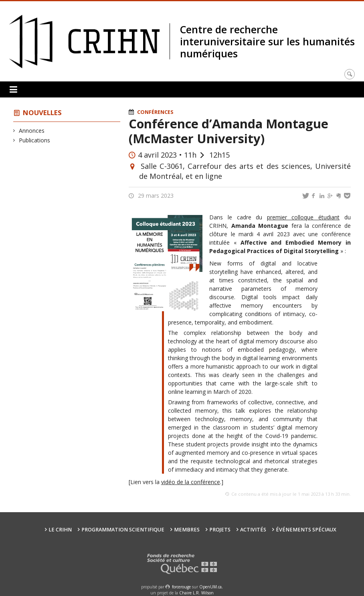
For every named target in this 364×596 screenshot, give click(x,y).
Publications (35, 140)
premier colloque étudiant (303, 217)
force (181, 587)
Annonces (32, 131)
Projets (220, 530)
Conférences (155, 112)
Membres (187, 530)
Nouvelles (42, 113)
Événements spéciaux (306, 530)
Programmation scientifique (123, 530)
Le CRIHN (60, 530)
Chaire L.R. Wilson (196, 593)
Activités (253, 530)
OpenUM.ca (210, 587)
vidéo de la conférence (191, 482)
